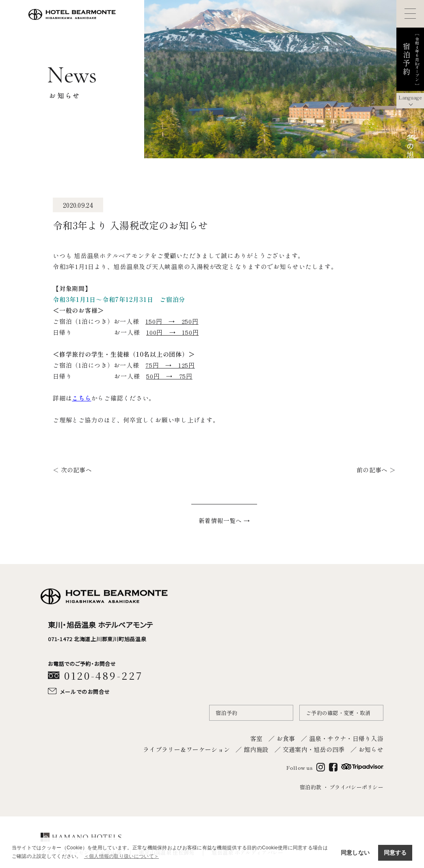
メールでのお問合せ (85, 691)
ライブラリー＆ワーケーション (186, 748)
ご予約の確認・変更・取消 (338, 712)
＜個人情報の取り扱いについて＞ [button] (121, 856)
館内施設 (256, 748)
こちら (81, 398)
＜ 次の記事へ (71, 470)
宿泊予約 (226, 712)
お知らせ (371, 748)
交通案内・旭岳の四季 (314, 748)
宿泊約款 (310, 786)
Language (410, 97)
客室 (256, 737)
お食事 (286, 737)
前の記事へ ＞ (377, 470)
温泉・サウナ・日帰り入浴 (346, 737)
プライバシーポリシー (356, 786)
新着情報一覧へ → (224, 520)
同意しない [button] (355, 853)
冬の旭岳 (410, 151)
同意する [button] (395, 853)
